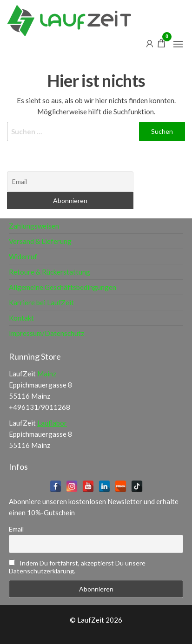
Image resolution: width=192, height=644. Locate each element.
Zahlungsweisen (34, 226)
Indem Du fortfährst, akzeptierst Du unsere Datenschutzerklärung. (77, 567)
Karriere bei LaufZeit (41, 302)
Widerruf (23, 256)
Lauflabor (52, 423)
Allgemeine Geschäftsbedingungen (63, 287)
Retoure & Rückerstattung (50, 272)
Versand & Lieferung (40, 241)
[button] (178, 44)
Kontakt (21, 318)
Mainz (47, 374)
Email (16, 529)
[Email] (70, 182)
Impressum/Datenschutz (46, 333)
